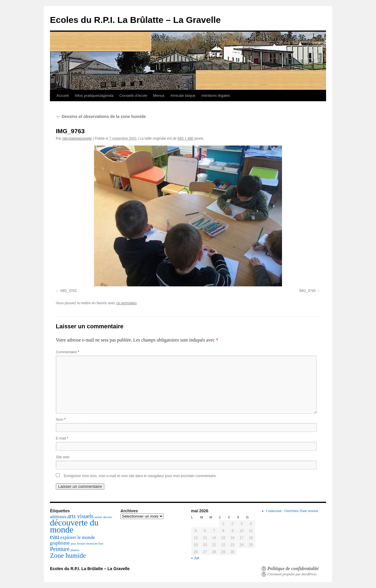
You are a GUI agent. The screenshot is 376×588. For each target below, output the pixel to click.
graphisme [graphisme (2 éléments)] (60, 543)
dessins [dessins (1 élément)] (108, 517)
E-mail (62, 438)
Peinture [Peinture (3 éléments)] (60, 549)
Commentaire (68, 352)
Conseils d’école (133, 96)
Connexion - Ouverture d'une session (292, 511)
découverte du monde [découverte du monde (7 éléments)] (74, 526)
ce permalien (126, 303)
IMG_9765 (308, 291)
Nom (61, 420)
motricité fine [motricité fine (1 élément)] (95, 544)
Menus (159, 96)
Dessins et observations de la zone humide (101, 116)
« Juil (195, 558)
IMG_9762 (68, 291)
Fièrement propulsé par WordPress (292, 574)
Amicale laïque (183, 96)
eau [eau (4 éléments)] (55, 537)
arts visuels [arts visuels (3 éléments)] (80, 516)
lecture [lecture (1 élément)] (81, 544)
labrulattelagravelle (77, 138)
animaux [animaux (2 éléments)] (58, 517)
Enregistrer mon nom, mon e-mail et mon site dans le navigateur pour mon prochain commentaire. (140, 476)
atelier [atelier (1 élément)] (98, 517)
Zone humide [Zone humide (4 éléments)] (68, 555)
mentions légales (216, 96)
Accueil (63, 96)
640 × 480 (186, 138)
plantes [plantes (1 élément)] (75, 550)
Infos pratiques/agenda (94, 96)
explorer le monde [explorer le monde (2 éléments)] (78, 538)
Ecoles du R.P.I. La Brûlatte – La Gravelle (135, 20)
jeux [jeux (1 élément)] (73, 544)
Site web (63, 457)
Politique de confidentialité (293, 569)
